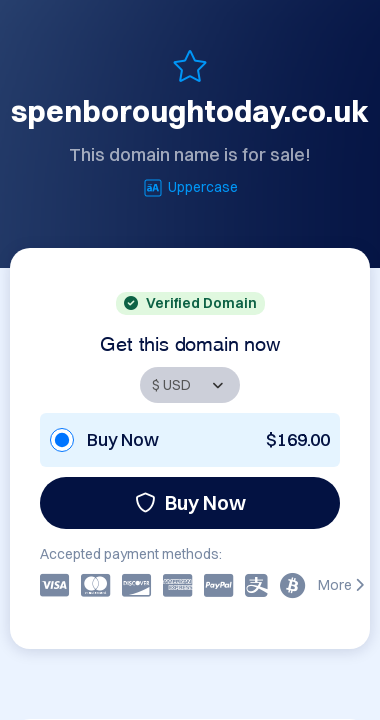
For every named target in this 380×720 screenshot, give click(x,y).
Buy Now (190, 502)
